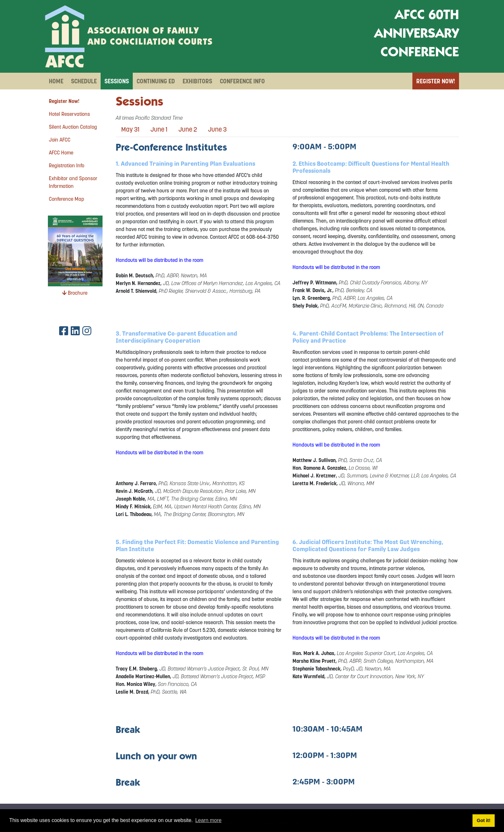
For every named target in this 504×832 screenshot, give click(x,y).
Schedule (84, 81)
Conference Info (242, 81)
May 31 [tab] (130, 129)
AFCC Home (61, 153)
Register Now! (436, 81)
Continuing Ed (156, 81)
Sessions (117, 81)
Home (56, 81)
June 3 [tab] (217, 129)
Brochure (75, 293)
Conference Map (67, 199)
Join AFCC (60, 140)
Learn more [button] (208, 820)
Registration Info (67, 165)
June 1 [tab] (159, 129)
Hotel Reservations (69, 114)
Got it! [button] (483, 820)
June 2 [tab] (188, 129)
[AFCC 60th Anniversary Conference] (129, 36)
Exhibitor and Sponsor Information (73, 182)
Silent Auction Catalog (73, 127)
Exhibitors (197, 81)
